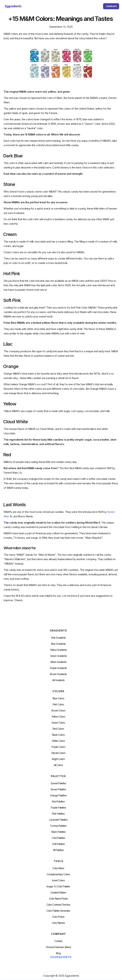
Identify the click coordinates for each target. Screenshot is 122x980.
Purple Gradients (58, 668)
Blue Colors (58, 698)
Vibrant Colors (58, 753)
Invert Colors (58, 880)
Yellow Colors (58, 717)
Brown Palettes (58, 789)
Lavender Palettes (58, 820)
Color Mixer (58, 868)
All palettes (58, 850)
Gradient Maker (58, 893)
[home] (12, 6)
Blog (58, 953)
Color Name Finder (58, 899)
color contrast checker (58, 905)
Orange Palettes (58, 795)
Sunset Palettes (58, 783)
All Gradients (58, 680)
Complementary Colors (58, 874)
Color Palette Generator (58, 911)
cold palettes (58, 838)
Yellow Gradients (58, 650)
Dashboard (111, 6)
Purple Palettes (58, 808)
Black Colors (58, 735)
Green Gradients (58, 656)
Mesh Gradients (58, 662)
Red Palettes (58, 802)
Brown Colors (58, 711)
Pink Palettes (58, 814)
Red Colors (58, 729)
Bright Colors (58, 759)
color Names (58, 923)
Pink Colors (58, 704)
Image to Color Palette (58, 886)
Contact (58, 941)
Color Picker (58, 917)
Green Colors (58, 723)
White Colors (58, 741)
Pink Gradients (58, 638)
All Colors (58, 765)
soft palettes (58, 844)
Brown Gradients (58, 674)
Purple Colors (58, 747)
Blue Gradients (58, 644)
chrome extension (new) (58, 947)
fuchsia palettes (58, 826)
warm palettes (58, 832)
